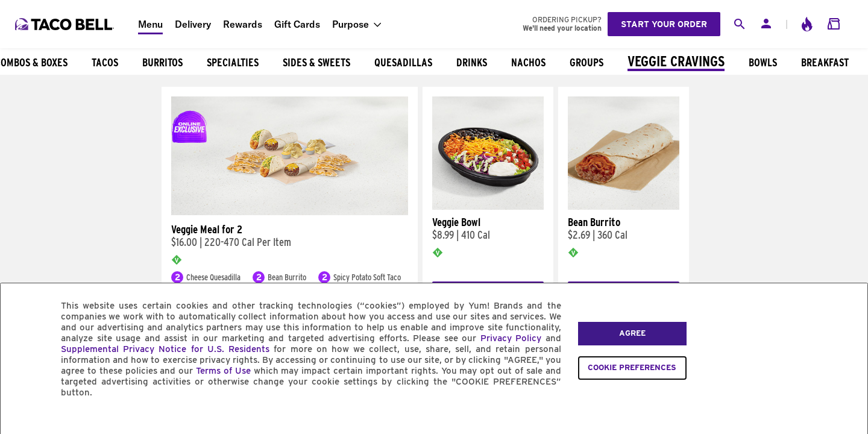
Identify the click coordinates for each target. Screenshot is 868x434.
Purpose (351, 24)
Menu (150, 24)
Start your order (664, 24)
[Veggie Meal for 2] (290, 212)
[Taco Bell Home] (66, 24)
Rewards (243, 24)
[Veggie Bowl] (488, 207)
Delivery (193, 24)
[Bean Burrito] (624, 207)
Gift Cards (297, 24)
